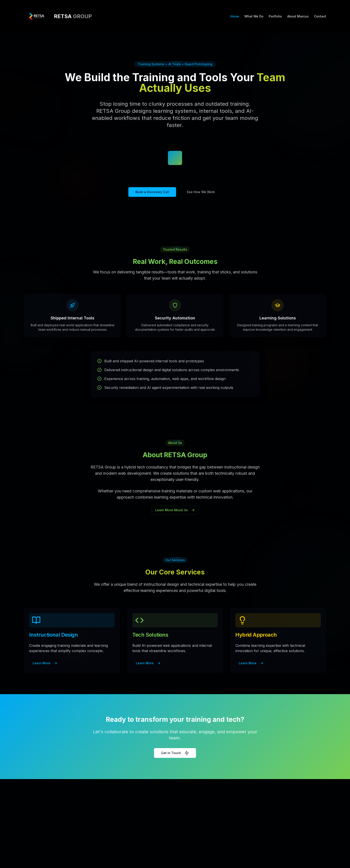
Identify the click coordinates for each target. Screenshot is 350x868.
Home (235, 16)
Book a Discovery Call (152, 192)
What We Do (254, 16)
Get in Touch (175, 753)
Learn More (45, 663)
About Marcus (298, 16)
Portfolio (275, 16)
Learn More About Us (175, 510)
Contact (320, 16)
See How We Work (201, 192)
